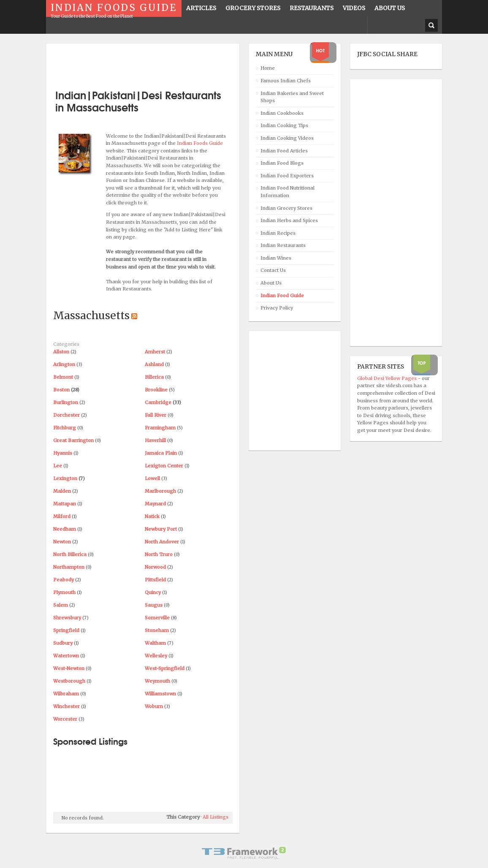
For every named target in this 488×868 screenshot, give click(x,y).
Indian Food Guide (282, 296)
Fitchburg (65, 428)
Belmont (63, 377)
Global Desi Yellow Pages (388, 378)
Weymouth (157, 681)
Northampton (69, 567)
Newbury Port (161, 529)
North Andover (162, 542)
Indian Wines (276, 258)
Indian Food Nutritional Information (287, 192)
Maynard (155, 504)
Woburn (154, 706)
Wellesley (156, 656)
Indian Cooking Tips (284, 125)
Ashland (154, 364)
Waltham (155, 643)
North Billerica (70, 554)
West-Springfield (165, 668)
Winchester (66, 706)
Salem (61, 605)
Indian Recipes (278, 233)
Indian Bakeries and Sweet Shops (292, 97)
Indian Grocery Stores (286, 208)
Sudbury (63, 643)
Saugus (154, 605)
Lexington (65, 478)
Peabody (64, 580)
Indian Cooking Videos (287, 138)
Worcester (65, 719)
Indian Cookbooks (282, 113)
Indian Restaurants (283, 245)
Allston (61, 352)
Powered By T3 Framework (244, 853)
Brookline (156, 390)
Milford (62, 516)
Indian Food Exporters (287, 176)
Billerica (154, 377)
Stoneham (157, 630)
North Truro (159, 554)
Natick (152, 516)
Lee (58, 466)
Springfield (66, 630)
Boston (61, 390)
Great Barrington (73, 440)
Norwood (155, 567)
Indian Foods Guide (200, 143)
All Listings (216, 817)
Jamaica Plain (161, 453)
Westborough (69, 681)
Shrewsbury (67, 618)
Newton (62, 542)
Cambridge (158, 402)
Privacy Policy (277, 308)
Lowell (152, 478)
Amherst (155, 352)
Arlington (64, 364)
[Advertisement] (152, 63)
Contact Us (273, 270)
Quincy (153, 592)
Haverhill (155, 440)
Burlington (66, 402)
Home (268, 68)
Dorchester (66, 415)
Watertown (66, 656)
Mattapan (65, 504)
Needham (65, 529)
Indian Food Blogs (282, 163)
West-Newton (69, 668)
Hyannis (63, 453)
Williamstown (160, 694)
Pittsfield (155, 580)
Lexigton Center (164, 466)
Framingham (160, 428)
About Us (271, 283)
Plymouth (64, 592)
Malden (62, 491)
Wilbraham (66, 694)
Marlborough (160, 491)
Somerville (157, 618)
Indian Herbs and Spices (289, 220)
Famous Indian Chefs (286, 81)
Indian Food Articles (284, 151)
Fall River (156, 415)
